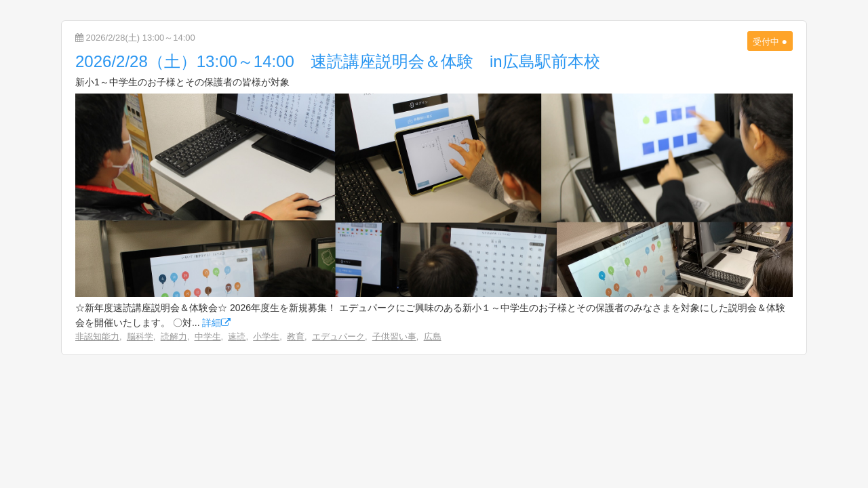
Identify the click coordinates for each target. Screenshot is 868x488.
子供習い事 (394, 337)
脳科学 (140, 337)
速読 (237, 337)
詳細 (216, 323)
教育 (296, 337)
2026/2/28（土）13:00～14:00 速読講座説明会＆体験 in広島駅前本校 (338, 61)
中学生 (208, 337)
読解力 (174, 337)
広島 (433, 337)
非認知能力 (97, 337)
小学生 (266, 337)
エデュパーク (338, 337)
